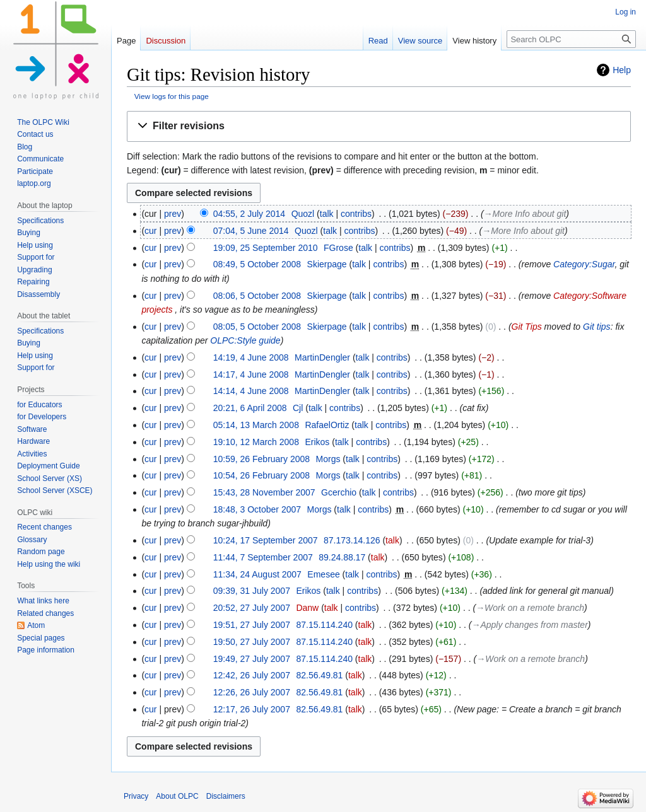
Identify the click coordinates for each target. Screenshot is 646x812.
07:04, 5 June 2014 (251, 231)
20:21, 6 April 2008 (250, 408)
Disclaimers (226, 796)
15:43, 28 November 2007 (264, 492)
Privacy (136, 796)
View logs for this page (172, 96)
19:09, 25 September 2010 (266, 248)
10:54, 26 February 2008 (261, 475)
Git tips (597, 327)
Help (622, 70)
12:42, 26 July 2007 (252, 675)
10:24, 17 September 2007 (266, 540)
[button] (379, 126)
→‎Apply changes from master (529, 625)
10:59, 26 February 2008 (261, 459)
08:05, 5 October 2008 (257, 327)
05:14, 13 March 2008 (256, 425)
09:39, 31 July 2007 (252, 591)
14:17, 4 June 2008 (251, 374)
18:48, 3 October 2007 (257, 509)
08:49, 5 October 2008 (257, 264)
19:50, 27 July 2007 (252, 642)
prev (173, 214)
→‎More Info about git (525, 214)
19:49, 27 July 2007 (252, 659)
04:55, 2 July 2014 (249, 214)
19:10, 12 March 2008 (256, 442)
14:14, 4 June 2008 (251, 391)
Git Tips (527, 327)
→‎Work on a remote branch (530, 608)
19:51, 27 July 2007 (252, 625)
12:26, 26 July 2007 (252, 692)
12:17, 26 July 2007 (252, 709)
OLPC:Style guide (245, 340)
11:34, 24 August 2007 (257, 574)
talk (327, 214)
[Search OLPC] (571, 39)
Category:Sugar (584, 264)
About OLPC (177, 796)
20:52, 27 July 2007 (252, 608)
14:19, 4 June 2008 (251, 357)
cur (150, 231)
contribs (356, 214)
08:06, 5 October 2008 (257, 296)
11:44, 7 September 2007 (263, 557)
